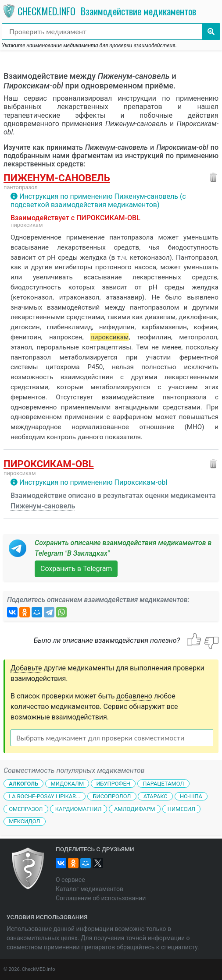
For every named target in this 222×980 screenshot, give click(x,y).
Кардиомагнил (79, 809)
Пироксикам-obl (49, 464)
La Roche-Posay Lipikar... (45, 796)
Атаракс (156, 796)
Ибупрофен (113, 784)
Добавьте (26, 668)
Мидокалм (67, 784)
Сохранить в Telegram (76, 569)
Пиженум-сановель (57, 178)
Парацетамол (163, 784)
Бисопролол (112, 796)
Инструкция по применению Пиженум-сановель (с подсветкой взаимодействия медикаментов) (98, 201)
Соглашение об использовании (101, 898)
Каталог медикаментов (90, 889)
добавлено (134, 696)
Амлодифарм (135, 809)
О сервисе (70, 880)
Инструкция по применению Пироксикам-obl (93, 482)
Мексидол (24, 821)
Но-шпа (191, 796)
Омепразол (26, 809)
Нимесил (181, 809)
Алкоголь (23, 784)
